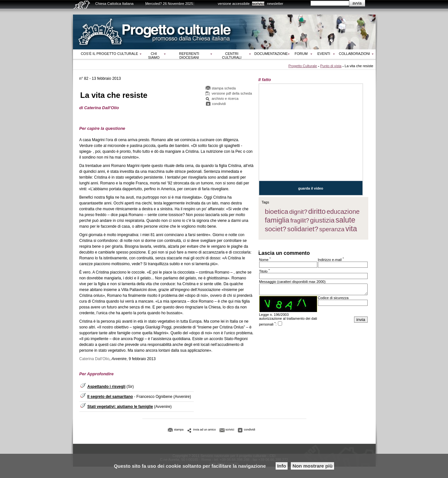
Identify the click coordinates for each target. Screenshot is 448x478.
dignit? (298, 212)
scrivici (258, 4)
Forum (301, 54)
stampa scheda (224, 88)
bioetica (277, 211)
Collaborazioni (355, 54)
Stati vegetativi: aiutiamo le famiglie (120, 407)
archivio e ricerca (225, 99)
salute (345, 220)
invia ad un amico (205, 430)
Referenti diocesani (189, 56)
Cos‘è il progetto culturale (109, 54)
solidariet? (303, 229)
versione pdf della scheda (232, 93)
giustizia (322, 220)
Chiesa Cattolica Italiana (114, 4)
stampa (179, 430)
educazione (343, 212)
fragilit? (300, 221)
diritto (317, 211)
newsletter (275, 4)
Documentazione (271, 54)
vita (351, 229)
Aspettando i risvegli (107, 387)
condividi (219, 104)
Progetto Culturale (303, 66)
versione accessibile (234, 4)
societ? (276, 229)
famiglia (277, 220)
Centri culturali (232, 56)
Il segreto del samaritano (110, 397)
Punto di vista (331, 66)
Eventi (324, 54)
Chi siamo (154, 56)
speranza (332, 229)
